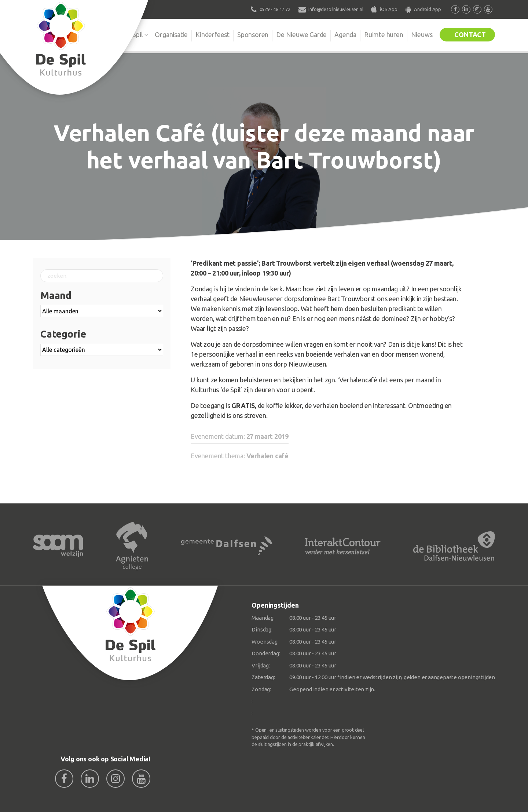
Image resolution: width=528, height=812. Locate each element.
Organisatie (171, 34)
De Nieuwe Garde (301, 34)
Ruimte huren (384, 34)
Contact (470, 34)
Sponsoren (253, 34)
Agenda (345, 34)
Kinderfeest (212, 34)
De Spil (133, 34)
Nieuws (422, 34)
